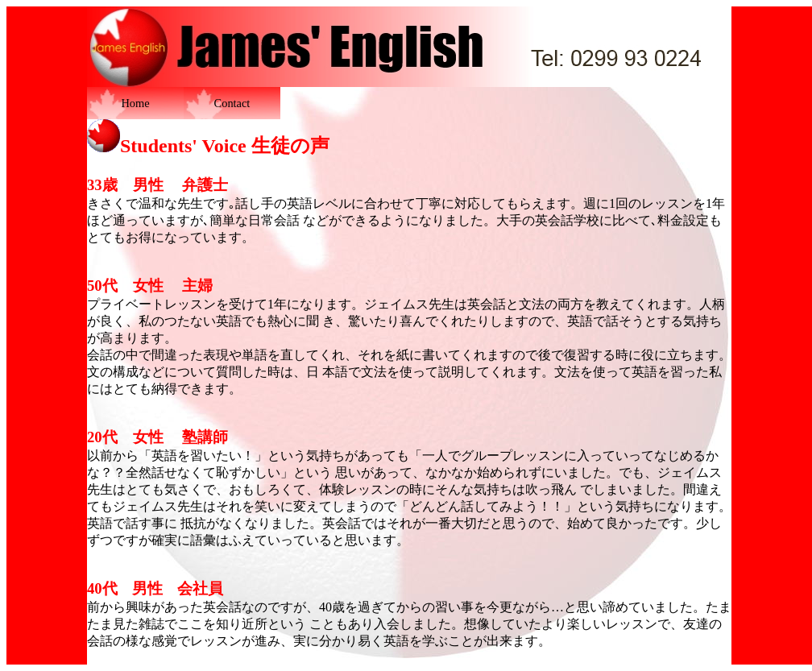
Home (135, 103)
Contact (232, 103)
